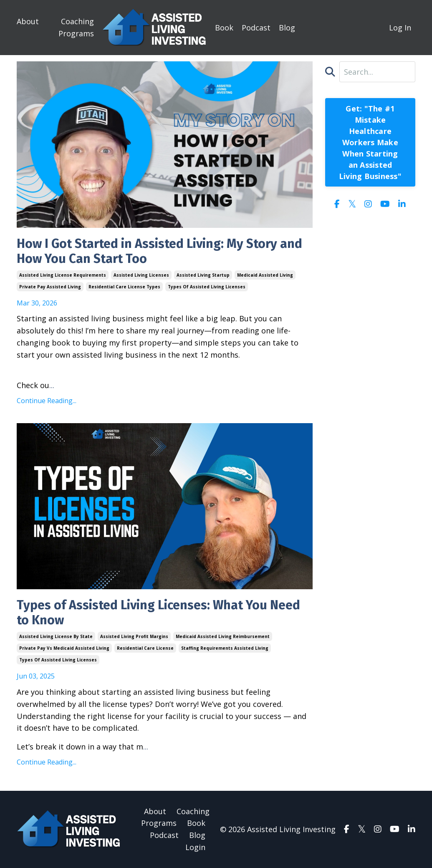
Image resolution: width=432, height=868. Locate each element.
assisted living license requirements (63, 275)
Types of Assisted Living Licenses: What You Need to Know (158, 613)
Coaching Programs (76, 27)
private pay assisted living (50, 287)
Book (224, 28)
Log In (400, 28)
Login (195, 847)
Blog (287, 28)
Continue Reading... (47, 401)
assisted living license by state (56, 636)
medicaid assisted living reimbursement (223, 636)
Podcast (256, 28)
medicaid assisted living (265, 275)
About (28, 21)
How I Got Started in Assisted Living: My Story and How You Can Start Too (159, 251)
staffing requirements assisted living (225, 648)
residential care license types (124, 287)
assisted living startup (203, 275)
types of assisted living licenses (207, 287)
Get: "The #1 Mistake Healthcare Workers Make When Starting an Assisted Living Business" (370, 142)
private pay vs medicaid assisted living (64, 648)
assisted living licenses (141, 275)
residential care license (145, 648)
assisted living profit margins (134, 636)
